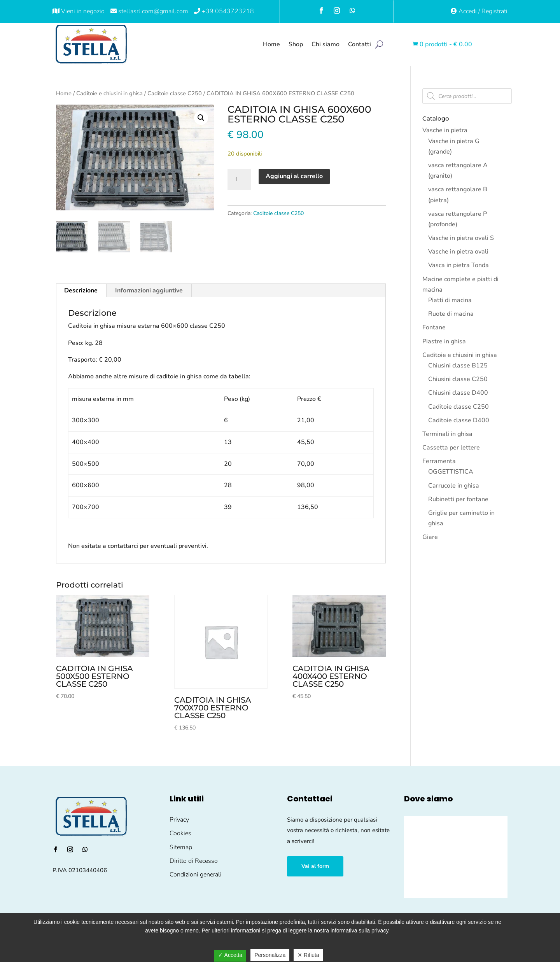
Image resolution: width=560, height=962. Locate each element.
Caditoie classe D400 (459, 420)
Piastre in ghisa (444, 341)
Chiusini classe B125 (458, 366)
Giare (430, 537)
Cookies (180, 833)
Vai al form (315, 866)
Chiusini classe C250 (458, 379)
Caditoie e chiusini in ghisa (109, 93)
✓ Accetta (230, 955)
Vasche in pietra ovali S (461, 238)
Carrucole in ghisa (454, 486)
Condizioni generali (196, 875)
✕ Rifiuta (308, 955)
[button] (201, 118)
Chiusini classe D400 (458, 393)
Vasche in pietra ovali (458, 252)
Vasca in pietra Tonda (458, 265)
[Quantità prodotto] (239, 180)
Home (271, 44)
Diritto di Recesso (194, 861)
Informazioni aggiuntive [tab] (149, 290)
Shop (296, 44)
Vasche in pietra (445, 130)
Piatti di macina (450, 300)
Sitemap (181, 847)
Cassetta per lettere (451, 448)
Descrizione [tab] (81, 290)
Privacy (179, 820)
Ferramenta (439, 461)
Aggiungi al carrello (294, 176)
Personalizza (270, 955)
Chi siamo (325, 44)
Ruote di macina (451, 314)
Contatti (360, 44)
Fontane (434, 327)
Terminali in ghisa (447, 434)
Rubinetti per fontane (458, 499)
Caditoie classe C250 (175, 93)
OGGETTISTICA (451, 472)
